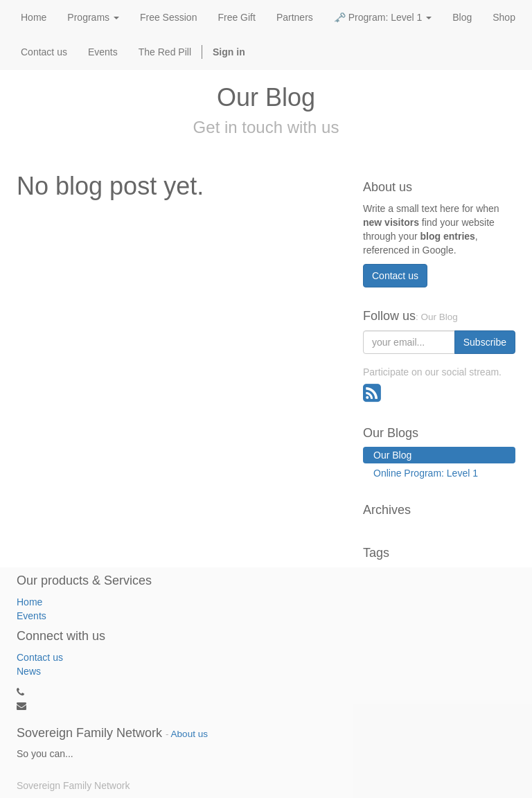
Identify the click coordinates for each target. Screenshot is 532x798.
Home (29, 602)
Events (32, 616)
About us (189, 734)
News (29, 671)
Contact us (395, 276)
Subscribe (485, 342)
